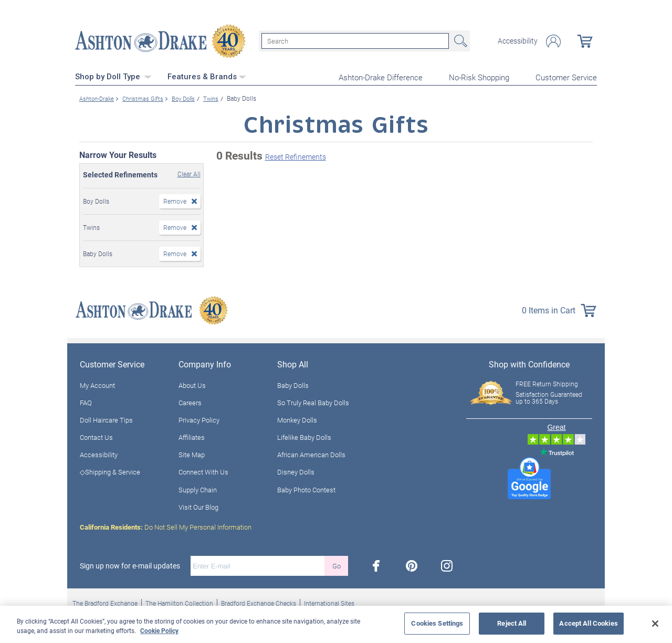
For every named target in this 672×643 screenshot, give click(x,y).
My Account (97, 384)
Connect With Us (203, 471)
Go (337, 565)
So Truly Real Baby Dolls (313, 402)
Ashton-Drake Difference (381, 77)
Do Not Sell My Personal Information (166, 526)
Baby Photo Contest (306, 489)
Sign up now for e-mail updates (130, 565)
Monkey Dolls (297, 419)
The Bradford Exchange (105, 602)
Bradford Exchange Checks (259, 602)
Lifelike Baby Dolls (304, 436)
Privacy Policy (199, 419)
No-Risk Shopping (479, 77)
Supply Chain (198, 489)
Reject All (512, 623)
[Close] (655, 624)
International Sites (329, 602)
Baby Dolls (293, 384)
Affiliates (192, 436)
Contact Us (96, 436)
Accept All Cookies (588, 623)
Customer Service (566, 77)
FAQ (86, 402)
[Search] (355, 41)
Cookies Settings (437, 623)
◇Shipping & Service (110, 471)
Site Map (192, 454)
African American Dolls (311, 454)
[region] (336, 624)
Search (459, 41)
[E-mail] (258, 565)
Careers (190, 402)
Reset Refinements (296, 156)
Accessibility (518, 41)
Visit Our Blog (198, 506)
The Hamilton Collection (179, 602)
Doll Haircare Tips (106, 419)
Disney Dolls (296, 471)
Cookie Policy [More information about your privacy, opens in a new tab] (159, 630)
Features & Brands (207, 76)
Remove (175, 200)
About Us (192, 384)
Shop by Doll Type (113, 76)
